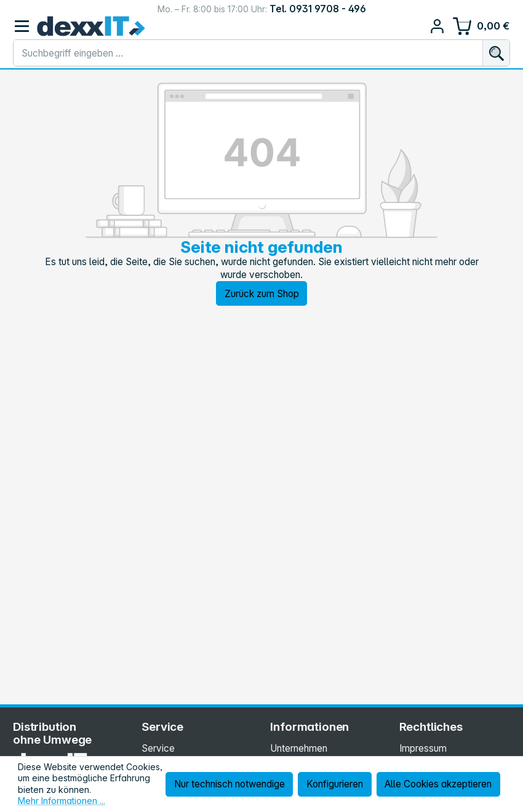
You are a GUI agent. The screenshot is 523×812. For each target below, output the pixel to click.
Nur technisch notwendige (230, 784)
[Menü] (22, 26)
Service (158, 748)
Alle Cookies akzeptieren (438, 784)
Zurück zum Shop (262, 294)
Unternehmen (299, 748)
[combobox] (248, 53)
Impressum (423, 748)
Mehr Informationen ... (62, 801)
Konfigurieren (335, 784)
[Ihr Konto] (437, 26)
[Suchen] (496, 53)
